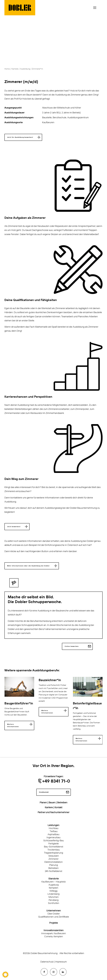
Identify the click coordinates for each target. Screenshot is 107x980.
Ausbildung (25, 69)
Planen (43, 803)
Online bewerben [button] (72, 646)
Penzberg (54, 900)
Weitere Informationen (13, 725)
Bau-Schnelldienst (54, 847)
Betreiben (62, 803)
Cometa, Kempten (54, 937)
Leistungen (53, 825)
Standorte (54, 879)
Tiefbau (54, 831)
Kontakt (58, 808)
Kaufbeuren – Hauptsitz (54, 882)
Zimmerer (53, 859)
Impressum (61, 962)
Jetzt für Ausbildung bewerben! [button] (20, 137)
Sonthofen (54, 903)
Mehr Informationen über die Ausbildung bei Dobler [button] (28, 566)
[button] (19, 687)
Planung (54, 865)
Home (7, 69)
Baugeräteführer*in (19, 703)
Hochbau (54, 828)
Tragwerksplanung (53, 853)
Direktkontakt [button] (44, 792)
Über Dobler (54, 914)
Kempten (54, 888)
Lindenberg (53, 894)
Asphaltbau (53, 834)
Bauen (52, 803)
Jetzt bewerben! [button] (14, 527)
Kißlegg (53, 891)
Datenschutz (47, 962)
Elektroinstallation (54, 862)
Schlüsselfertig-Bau (54, 841)
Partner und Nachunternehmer (53, 812)
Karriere (15, 69)
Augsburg (54, 885)
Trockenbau (54, 850)
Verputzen (54, 856)
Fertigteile (54, 844)
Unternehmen (54, 911)
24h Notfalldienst (53, 871)
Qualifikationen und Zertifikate (54, 917)
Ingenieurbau (53, 838)
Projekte (54, 923)
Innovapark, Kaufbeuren (54, 933)
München (54, 897)
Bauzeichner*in (50, 680)
